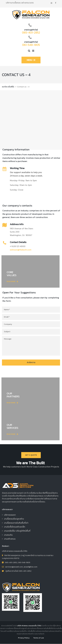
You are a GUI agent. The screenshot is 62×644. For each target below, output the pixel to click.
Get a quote (31, 455)
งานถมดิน (8, 535)
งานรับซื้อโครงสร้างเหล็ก (15, 527)
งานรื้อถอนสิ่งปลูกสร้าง (14, 519)
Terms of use (39, 638)
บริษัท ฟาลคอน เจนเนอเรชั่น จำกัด (29, 626)
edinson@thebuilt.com (19, 250)
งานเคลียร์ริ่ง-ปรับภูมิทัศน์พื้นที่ (17, 531)
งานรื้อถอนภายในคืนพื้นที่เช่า (16, 523)
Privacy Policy (24, 638)
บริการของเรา (10, 515)
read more (14, 281)
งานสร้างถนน (10, 539)
